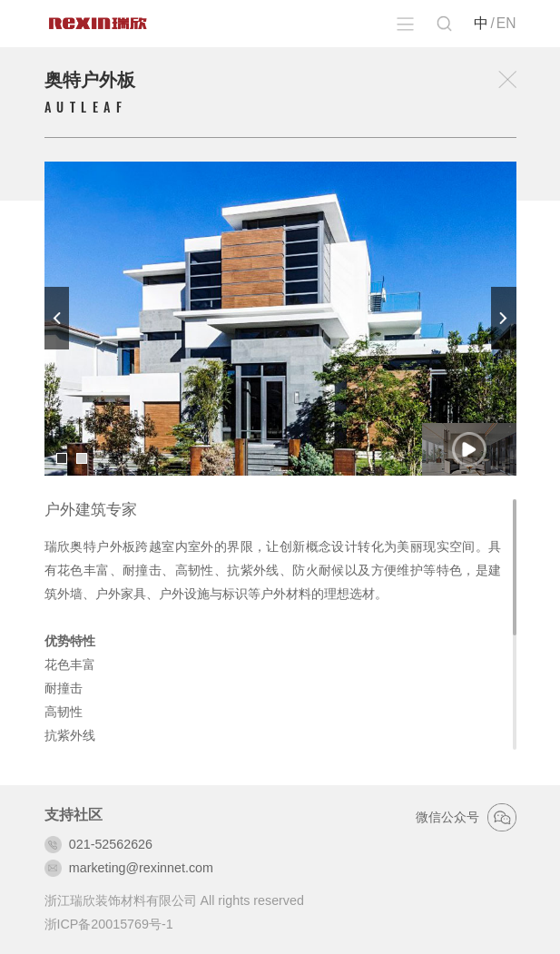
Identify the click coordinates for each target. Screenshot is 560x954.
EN (506, 23)
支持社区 (74, 815)
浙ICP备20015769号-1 (109, 924)
